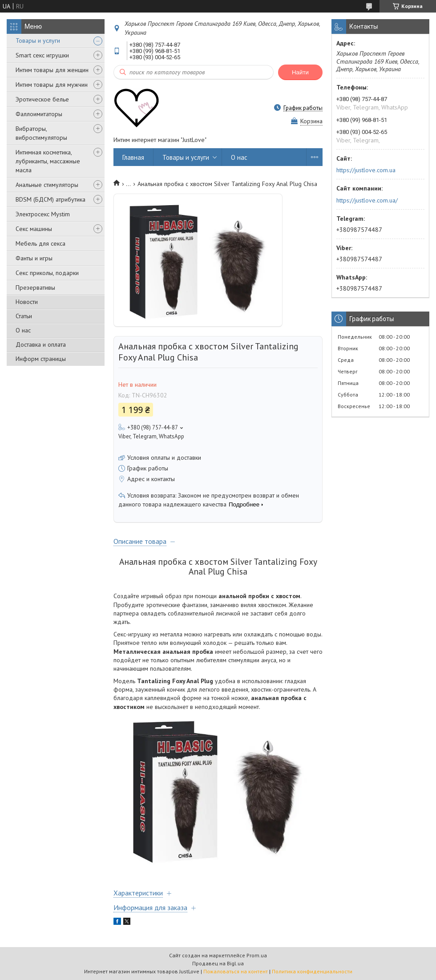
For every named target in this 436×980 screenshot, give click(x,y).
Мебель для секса (40, 243)
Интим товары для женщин (52, 70)
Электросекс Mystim (43, 214)
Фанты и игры (34, 258)
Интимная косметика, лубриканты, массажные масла (48, 161)
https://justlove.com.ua (366, 170)
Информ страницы (41, 359)
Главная (133, 157)
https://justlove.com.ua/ (367, 200)
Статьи (24, 316)
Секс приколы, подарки (47, 273)
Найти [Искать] (300, 72)
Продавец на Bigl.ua (218, 963)
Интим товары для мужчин (52, 85)
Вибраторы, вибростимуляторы (41, 133)
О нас (23, 330)
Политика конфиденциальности (312, 971)
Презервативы (35, 288)
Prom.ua (257, 955)
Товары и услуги (38, 40)
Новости (27, 302)
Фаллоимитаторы (39, 114)
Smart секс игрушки (42, 55)
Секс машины (34, 229)
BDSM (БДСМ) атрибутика (50, 199)
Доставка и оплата (41, 344)
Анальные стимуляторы (47, 185)
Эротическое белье (42, 99)
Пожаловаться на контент (236, 971)
